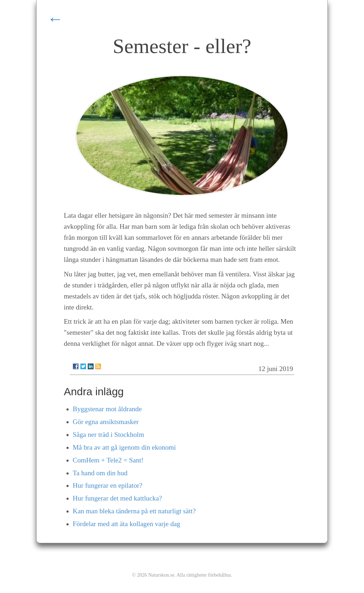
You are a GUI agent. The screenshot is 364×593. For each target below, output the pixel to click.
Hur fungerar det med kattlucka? (117, 498)
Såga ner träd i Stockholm (109, 435)
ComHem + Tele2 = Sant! (108, 460)
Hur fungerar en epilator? (108, 485)
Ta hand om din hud (100, 473)
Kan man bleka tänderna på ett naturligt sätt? (134, 511)
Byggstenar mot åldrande (107, 409)
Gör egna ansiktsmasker (106, 422)
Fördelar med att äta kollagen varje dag (127, 524)
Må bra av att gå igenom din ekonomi (124, 447)
